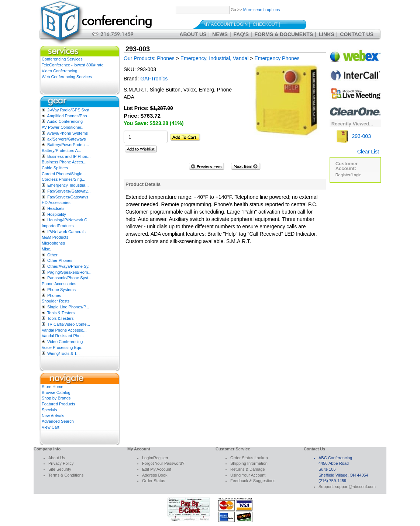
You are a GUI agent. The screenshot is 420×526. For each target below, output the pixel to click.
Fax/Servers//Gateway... (69, 191)
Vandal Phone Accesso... (64, 330)
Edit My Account (157, 469)
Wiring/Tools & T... (63, 353)
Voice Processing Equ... (63, 347)
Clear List (368, 152)
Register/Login (349, 175)
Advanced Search (58, 421)
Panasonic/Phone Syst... (69, 278)
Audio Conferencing (65, 121)
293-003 (353, 136)
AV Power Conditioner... (63, 127)
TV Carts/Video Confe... (69, 324)
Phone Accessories (59, 284)
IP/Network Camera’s (66, 232)
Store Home (53, 387)
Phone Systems (61, 290)
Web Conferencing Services (67, 77)
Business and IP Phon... (69, 156)
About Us (193, 34)
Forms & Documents (284, 34)
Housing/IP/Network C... (69, 220)
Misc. (47, 249)
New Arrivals (53, 416)
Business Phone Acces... (64, 162)
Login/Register (155, 458)
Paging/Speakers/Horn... (69, 272)
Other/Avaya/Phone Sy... (69, 266)
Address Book (155, 475)
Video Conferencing (59, 71)
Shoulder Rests (56, 301)
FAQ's (241, 34)
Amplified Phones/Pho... (68, 116)
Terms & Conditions (66, 475)
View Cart (50, 427)
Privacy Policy (61, 463)
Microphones (53, 243)
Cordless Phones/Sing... (63, 179)
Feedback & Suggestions (253, 481)
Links (327, 34)
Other (52, 255)
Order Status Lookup (249, 458)
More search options (262, 10)
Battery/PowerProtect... (68, 145)
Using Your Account (248, 475)
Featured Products (58, 404)
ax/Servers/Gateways (67, 139)
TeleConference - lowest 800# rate (73, 65)
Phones (54, 295)
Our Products (139, 58)
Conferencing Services (62, 59)
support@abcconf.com (355, 487)
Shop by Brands (56, 398)
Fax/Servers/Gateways (68, 197)
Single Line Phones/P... (68, 307)
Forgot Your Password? (163, 463)
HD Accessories (56, 203)
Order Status (154, 481)
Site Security (60, 469)
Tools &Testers (61, 318)
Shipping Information (249, 463)
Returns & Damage (248, 469)
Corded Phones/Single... (64, 174)
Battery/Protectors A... (61, 150)
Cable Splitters (55, 168)
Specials (49, 410)
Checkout (265, 24)
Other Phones (60, 260)
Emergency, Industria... (68, 185)
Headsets (56, 208)
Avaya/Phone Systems (67, 133)
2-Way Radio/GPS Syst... (70, 110)
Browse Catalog (56, 392)
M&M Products (55, 237)
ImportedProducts (58, 226)
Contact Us (357, 34)
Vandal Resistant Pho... (63, 336)
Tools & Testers (61, 313)
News (220, 34)
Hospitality (57, 214)
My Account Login (226, 24)
